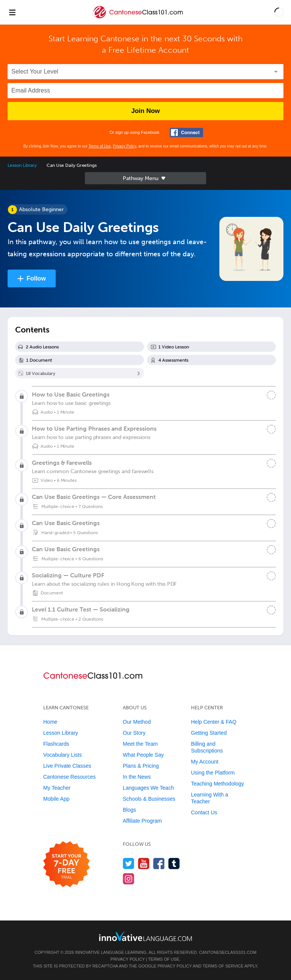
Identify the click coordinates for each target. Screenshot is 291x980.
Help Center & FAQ (214, 722)
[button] (279, 12)
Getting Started (209, 733)
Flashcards (56, 744)
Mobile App (56, 799)
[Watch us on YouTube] (144, 863)
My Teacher (57, 788)
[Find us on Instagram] (129, 879)
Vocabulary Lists (63, 755)
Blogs (129, 810)
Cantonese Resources (70, 777)
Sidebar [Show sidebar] (145, 178)
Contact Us (204, 812)
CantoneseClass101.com (228, 952)
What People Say (143, 755)
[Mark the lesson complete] (271, 395)
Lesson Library (22, 165)
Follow (36, 278)
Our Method (137, 722)
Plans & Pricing (141, 766)
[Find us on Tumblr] (174, 863)
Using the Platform (213, 773)
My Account (205, 762)
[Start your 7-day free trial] (66, 865)
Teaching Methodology (217, 784)
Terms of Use (99, 146)
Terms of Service (223, 966)
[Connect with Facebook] (186, 132)
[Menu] (12, 12)
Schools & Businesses (149, 799)
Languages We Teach (148, 788)
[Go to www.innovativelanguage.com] (145, 936)
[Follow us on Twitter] (129, 863)
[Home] (139, 18)
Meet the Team (140, 744)
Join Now (145, 111)
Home (50, 722)
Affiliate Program (142, 821)
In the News (137, 777)
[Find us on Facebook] (159, 863)
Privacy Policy (125, 146)
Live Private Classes (67, 766)
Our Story (134, 733)
